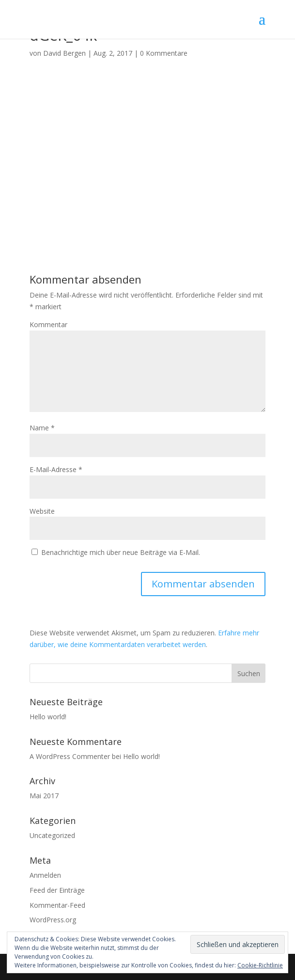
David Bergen (64, 53)
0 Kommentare (164, 53)
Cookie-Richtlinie (260, 965)
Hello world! (48, 717)
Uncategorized (52, 835)
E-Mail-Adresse (56, 469)
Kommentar (48, 324)
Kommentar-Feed (57, 905)
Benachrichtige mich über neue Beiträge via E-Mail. (121, 552)
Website (42, 511)
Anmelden (45, 875)
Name (42, 428)
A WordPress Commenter (70, 756)
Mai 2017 (44, 796)
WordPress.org (53, 920)
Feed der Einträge (57, 890)
